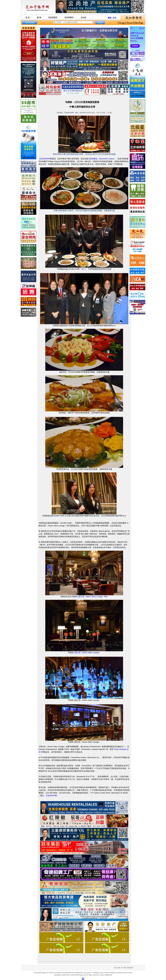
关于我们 (124, 968)
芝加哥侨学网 (46, 159)
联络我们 (130, 968)
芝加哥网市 (69, 17)
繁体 (115, 18)
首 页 (28, 17)
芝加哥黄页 (53, 17)
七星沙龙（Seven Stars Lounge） (91, 597)
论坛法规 (117, 968)
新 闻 (39, 17)
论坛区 (84, 17)
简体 (110, 18)
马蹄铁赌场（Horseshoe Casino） (102, 159)
